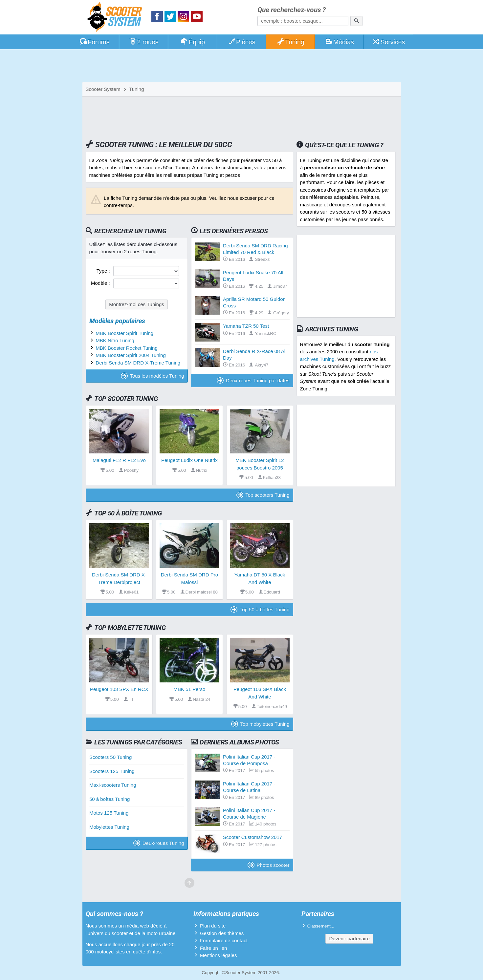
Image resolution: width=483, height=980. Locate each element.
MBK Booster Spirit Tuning (124, 333)
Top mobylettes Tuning (260, 724)
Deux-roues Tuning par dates (253, 380)
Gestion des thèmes (222, 933)
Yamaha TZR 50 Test (246, 326)
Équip (192, 42)
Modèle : (101, 283)
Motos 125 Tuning (109, 813)
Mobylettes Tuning (109, 827)
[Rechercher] (356, 21)
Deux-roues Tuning (159, 843)
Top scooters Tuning (263, 495)
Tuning (290, 42)
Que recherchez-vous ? (292, 10)
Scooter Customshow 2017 (252, 837)
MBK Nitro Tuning (115, 340)
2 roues (144, 42)
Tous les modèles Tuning (153, 376)
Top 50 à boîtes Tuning (260, 609)
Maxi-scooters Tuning (113, 785)
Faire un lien (214, 948)
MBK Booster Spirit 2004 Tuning (131, 355)
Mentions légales (219, 955)
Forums (95, 42)
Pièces (241, 42)
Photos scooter (269, 865)
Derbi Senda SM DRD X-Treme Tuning (138, 363)
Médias (339, 42)
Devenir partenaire (349, 938)
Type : (104, 271)
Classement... (321, 926)
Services (389, 42)
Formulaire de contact (224, 940)
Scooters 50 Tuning (110, 757)
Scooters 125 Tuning (112, 771)
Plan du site (213, 926)
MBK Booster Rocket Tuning (126, 348)
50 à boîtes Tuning (110, 799)
